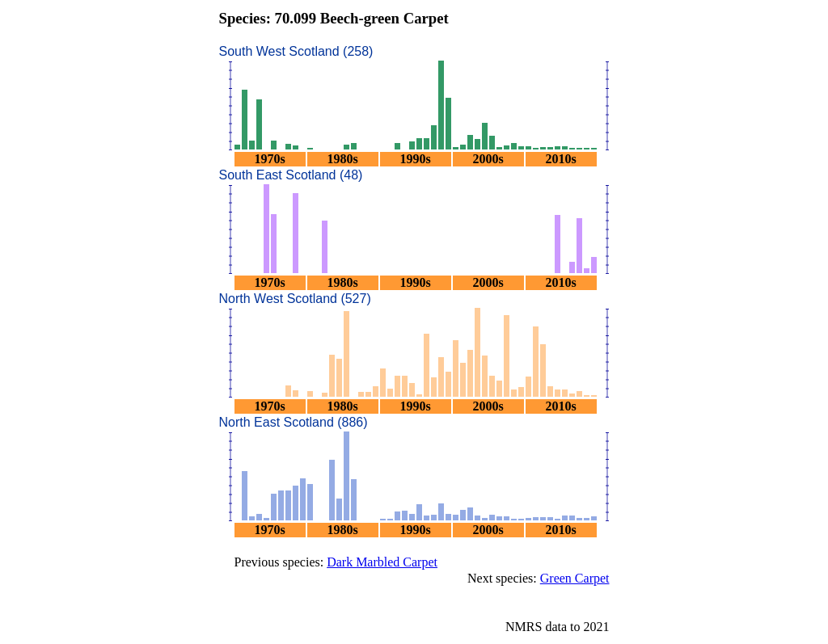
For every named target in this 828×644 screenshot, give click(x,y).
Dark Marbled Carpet (382, 562)
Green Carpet (575, 578)
